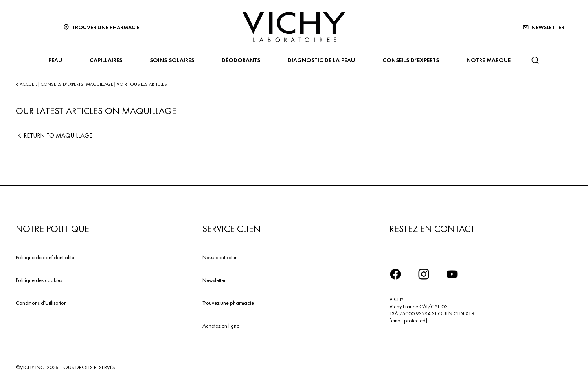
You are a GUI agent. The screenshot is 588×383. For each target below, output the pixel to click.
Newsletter (214, 280)
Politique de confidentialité (45, 257)
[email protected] (408, 320)
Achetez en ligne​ (221, 326)
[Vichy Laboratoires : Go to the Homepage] (294, 27)
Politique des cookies (39, 280)
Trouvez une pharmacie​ (228, 303)
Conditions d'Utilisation (41, 303)
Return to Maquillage (54, 135)
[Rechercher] (535, 60)
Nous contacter (220, 257)
